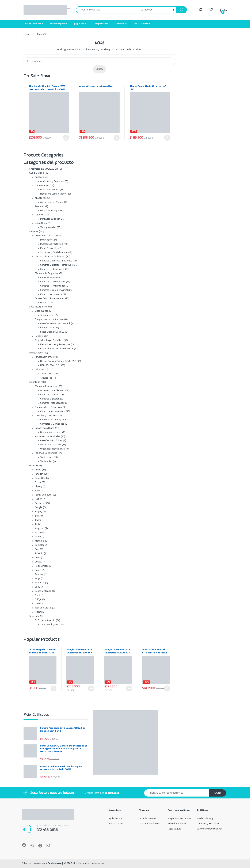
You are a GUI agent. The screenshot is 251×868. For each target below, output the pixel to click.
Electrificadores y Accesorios (55, 344)
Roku (37, 570)
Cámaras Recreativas (46, 386)
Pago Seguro (174, 829)
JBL (36, 520)
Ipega (38, 516)
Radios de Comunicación (53, 194)
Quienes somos (117, 818)
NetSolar (39, 545)
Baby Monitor (42, 478)
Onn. (37, 549)
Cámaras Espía (48, 277)
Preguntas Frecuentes (180, 818)
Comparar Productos (149, 824)
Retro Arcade (42, 566)
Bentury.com (55, 863)
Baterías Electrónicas (51, 440)
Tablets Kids (47, 374)
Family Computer (43, 495)
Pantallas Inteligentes (52, 211)
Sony (37, 587)
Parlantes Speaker (50, 219)
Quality (38, 562)
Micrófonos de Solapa (52, 202)
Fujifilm (38, 499)
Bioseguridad (42, 311)
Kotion (38, 532)
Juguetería (80, 24)
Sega (37, 578)
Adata (38, 470)
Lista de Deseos (147, 818)
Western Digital (43, 608)
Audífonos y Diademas (52, 181)
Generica (39, 503)
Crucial (38, 482)
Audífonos (40, 177)
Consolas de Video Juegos (54, 420)
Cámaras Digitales (50, 399)
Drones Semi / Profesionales (50, 298)
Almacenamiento (44, 357)
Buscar (99, 69)
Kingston (39, 528)
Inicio (26, 34)
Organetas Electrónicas (53, 449)
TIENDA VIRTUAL (141, 24)
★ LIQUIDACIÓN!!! (34, 24)
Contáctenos (116, 824)
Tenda (38, 595)
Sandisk (39, 574)
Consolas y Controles (46, 416)
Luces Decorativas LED (52, 332)
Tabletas (39, 370)
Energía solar (47, 328)
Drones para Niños (45, 428)
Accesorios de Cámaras (52, 390)
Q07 (37, 558)
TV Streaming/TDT (50, 625)
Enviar (218, 793)
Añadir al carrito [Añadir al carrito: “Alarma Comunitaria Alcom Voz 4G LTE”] (167, 138)
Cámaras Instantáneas (52, 269)
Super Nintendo (43, 591)
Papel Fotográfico (50, 248)
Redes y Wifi (41, 336)
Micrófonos (41, 198)
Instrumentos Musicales (47, 436)
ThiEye (38, 599)
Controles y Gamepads (52, 424)
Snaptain (40, 583)
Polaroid (39, 553)
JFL (36, 524)
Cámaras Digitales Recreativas (56, 265)
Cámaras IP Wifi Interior (53, 286)
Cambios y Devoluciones (210, 829)
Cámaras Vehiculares (51, 294)
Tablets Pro (46, 378)
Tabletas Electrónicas (46, 453)
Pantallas (40, 206)
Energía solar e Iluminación (49, 319)
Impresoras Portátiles (52, 244)
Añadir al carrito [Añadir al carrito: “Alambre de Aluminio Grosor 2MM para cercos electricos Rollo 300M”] (66, 138)
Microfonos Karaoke (51, 445)
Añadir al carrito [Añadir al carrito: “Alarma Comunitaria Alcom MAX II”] (117, 138)
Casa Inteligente (58, 24)
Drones (44, 303)
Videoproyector (48, 227)
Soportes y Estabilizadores (54, 252)
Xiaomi (38, 612)
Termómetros (47, 315)
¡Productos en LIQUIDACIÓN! (44, 169)
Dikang (38, 486)
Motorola (40, 541)
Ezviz (37, 491)
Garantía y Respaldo (208, 824)
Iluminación (46, 240)
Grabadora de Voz (50, 190)
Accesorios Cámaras (45, 236)
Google (38, 507)
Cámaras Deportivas (51, 395)
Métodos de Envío (177, 824)
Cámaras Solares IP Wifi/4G (54, 290)
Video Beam (41, 223)
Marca (32, 466)
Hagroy (38, 512)
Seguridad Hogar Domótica (49, 340)
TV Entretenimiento (45, 620)
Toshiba (39, 604)
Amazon (39, 474)
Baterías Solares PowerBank (55, 323)
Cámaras (120, 24)
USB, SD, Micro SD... (50, 365)
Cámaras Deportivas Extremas (56, 261)
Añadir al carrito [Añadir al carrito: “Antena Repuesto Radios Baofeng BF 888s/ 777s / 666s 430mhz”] (54, 688)
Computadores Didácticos (48, 407)
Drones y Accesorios (51, 432)
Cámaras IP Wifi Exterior (53, 282)
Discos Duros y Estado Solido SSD (58, 361)
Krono (38, 537)
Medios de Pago (206, 818)
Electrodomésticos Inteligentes (57, 349)
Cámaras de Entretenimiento (50, 257)
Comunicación (42, 185)
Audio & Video (37, 173)
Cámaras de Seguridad (47, 273)
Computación (101, 24)
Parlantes (40, 215)
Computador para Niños (53, 411)
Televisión (34, 616)
